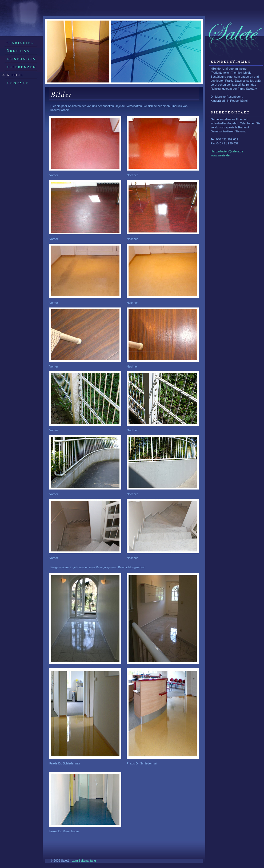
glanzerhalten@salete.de (227, 151)
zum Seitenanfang (84, 861)
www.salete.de (220, 155)
